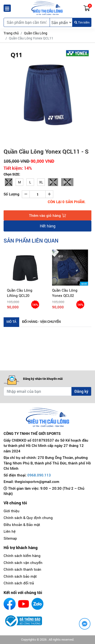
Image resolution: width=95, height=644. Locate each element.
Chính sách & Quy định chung (28, 518)
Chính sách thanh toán (22, 569)
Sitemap (10, 538)
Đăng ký (81, 391)
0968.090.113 (39, 475)
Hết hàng (48, 226)
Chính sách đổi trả (19, 583)
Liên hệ (10, 531)
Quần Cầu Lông (36, 33)
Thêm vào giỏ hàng (47, 215)
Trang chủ (11, 33)
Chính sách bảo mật (20, 576)
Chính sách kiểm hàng (22, 556)
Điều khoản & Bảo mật (22, 525)
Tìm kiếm (82, 22)
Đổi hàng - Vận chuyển (41, 322)
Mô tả (11, 322)
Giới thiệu (12, 511)
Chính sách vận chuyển (23, 563)
